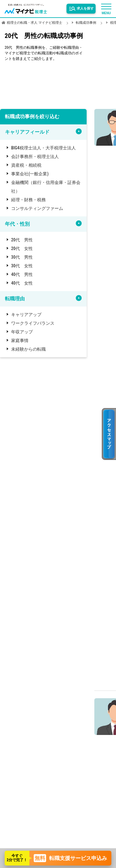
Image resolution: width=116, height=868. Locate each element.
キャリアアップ (26, 315)
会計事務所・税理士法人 (35, 156)
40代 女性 (22, 283)
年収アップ (22, 332)
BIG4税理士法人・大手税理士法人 (43, 148)
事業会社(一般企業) (30, 174)
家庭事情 (20, 340)
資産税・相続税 (26, 165)
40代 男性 (22, 274)
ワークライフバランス (33, 323)
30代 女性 (22, 266)
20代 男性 (22, 240)
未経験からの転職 (28, 349)
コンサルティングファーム (37, 208)
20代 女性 (22, 248)
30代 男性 (22, 257)
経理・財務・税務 (28, 200)
